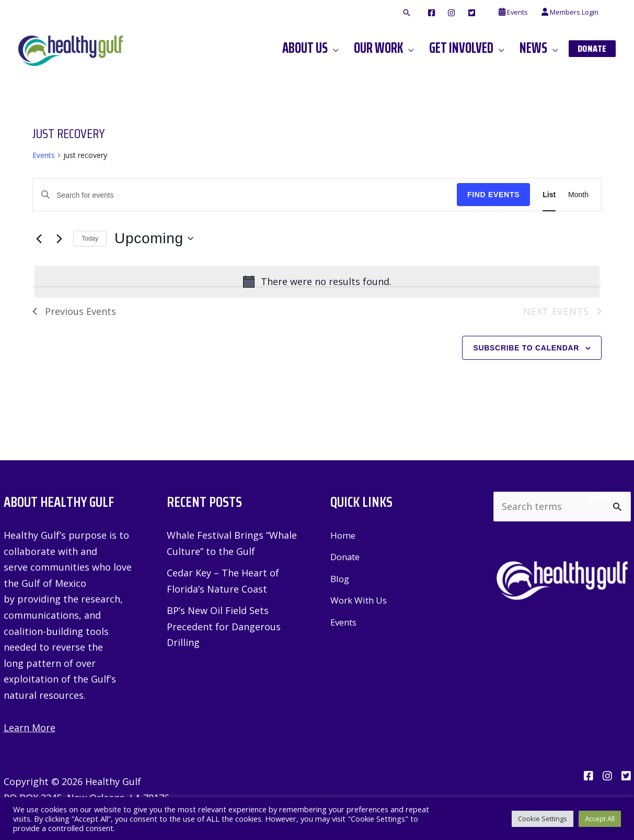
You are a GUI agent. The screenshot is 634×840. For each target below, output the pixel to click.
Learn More (30, 728)
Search (606, 497)
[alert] (317, 282)
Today (90, 239)
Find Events (493, 195)
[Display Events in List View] (549, 195)
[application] (333, 48)
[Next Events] (59, 239)
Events (44, 155)
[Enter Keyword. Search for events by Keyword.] (245, 195)
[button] (407, 13)
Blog (341, 578)
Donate (347, 557)
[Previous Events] (39, 239)
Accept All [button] (600, 819)
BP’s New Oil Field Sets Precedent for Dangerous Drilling (224, 626)
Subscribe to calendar (526, 348)
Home (344, 535)
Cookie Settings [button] (543, 819)
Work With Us (362, 600)
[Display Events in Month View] (578, 195)
